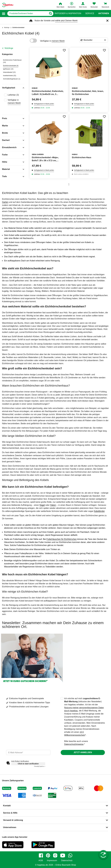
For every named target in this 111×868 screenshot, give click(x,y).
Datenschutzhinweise (74, 744)
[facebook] (41, 855)
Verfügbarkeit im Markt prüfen (44, 104)
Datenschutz (67, 860)
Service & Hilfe (10, 813)
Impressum (52, 860)
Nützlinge (9, 48)
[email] (28, 752)
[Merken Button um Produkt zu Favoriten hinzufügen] (64, 50)
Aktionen (104, 13)
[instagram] (55, 855)
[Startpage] (8, 5)
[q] (27, 13)
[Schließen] (107, 21)
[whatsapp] (70, 855)
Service (90, 13)
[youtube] (63, 855)
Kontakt (7, 806)
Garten (5, 202)
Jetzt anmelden (83, 752)
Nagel (42, 505)
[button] (4, 14)
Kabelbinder (99, 511)
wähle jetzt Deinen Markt (66, 21)
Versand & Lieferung (13, 820)
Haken (53, 505)
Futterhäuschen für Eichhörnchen (62, 539)
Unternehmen (10, 827)
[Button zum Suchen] (51, 13)
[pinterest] (48, 855)
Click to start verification (28, 764)
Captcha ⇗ (40, 766)
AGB (41, 860)
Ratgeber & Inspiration (68, 13)
